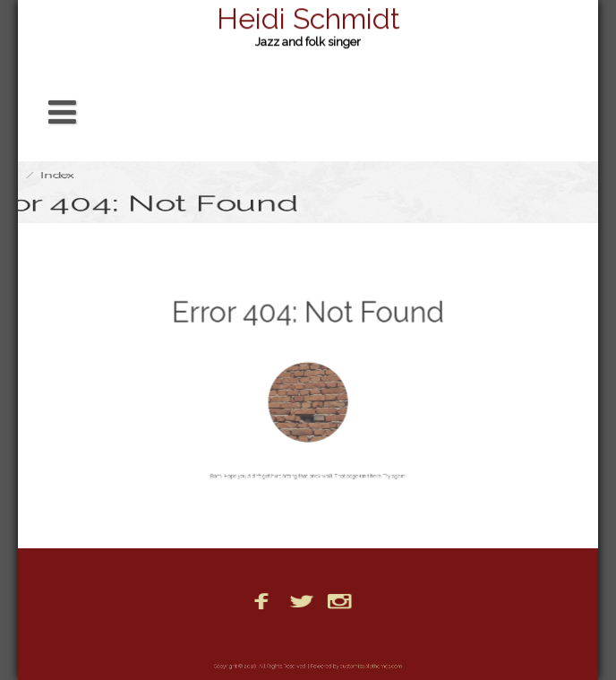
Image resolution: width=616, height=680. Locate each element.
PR (429, 637)
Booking (222, 637)
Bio (171, 637)
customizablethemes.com (359, 666)
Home (280, 637)
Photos (335, 637)
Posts (387, 637)
